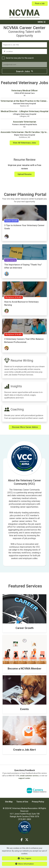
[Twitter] (27, 840)
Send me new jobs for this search (20, 58)
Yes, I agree (24, 858)
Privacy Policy (38, 802)
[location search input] (24, 51)
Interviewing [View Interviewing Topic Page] (10, 260)
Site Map (9, 802)
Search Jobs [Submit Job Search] (25, 71)
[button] (24, 22)
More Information (24, 864)
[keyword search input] (24, 45)
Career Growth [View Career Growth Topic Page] (11, 221)
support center (24, 778)
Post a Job (40, 4)
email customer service (29, 776)
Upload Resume (25, 174)
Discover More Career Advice (25, 427)
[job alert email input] (24, 65)
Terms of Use (22, 802)
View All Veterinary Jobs (24, 143)
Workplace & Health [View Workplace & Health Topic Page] (14, 297)
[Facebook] (22, 840)
